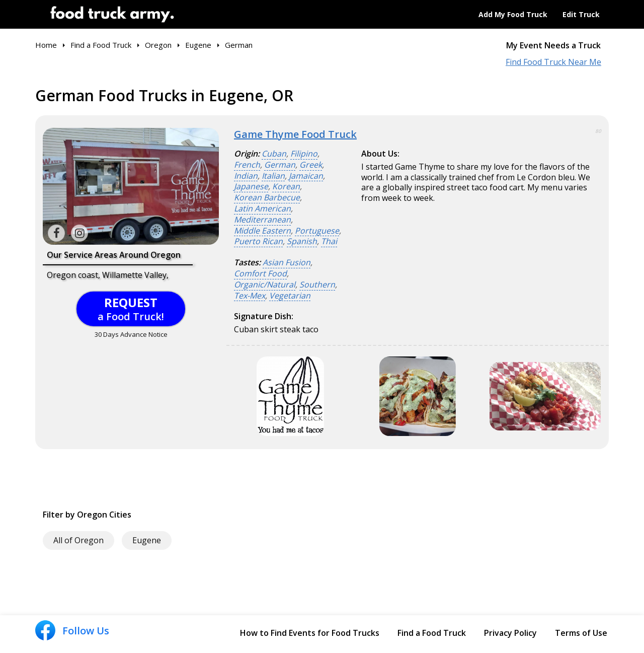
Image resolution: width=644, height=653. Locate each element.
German (280, 165)
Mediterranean (262, 220)
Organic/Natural (265, 285)
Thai (329, 241)
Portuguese (317, 231)
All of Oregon (78, 540)
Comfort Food (260, 274)
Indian (246, 176)
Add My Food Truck (513, 14)
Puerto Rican (258, 241)
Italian (273, 176)
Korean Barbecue (267, 198)
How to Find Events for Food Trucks (310, 633)
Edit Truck (581, 14)
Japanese (251, 187)
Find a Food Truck (432, 633)
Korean (286, 187)
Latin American (262, 209)
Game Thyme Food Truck (295, 134)
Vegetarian (290, 296)
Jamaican (306, 176)
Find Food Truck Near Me (553, 62)
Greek (311, 165)
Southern (317, 285)
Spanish (302, 241)
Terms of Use (581, 633)
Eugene (147, 540)
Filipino (304, 154)
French (247, 165)
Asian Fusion (287, 263)
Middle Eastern (262, 231)
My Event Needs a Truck (553, 46)
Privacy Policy (510, 633)
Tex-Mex (250, 296)
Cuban (274, 154)
